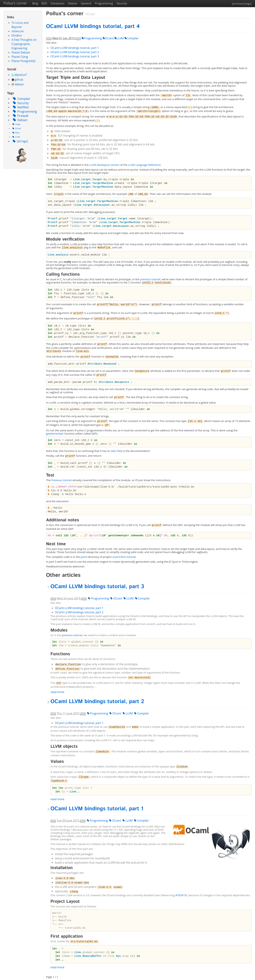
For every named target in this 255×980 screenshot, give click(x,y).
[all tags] (20, 141)
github (19, 80)
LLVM (16, 137)
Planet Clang (20, 57)
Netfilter (20, 107)
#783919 (181, 895)
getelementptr (55, 433)
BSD (44, 3)
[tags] (248, 4)
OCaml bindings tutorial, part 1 (75, 48)
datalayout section (104, 165)
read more (57, 692)
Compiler (21, 99)
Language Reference (144, 165)
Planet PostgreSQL (24, 61)
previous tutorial (150, 279)
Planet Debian (21, 52)
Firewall (20, 116)
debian (19, 84)
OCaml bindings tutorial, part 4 (93, 26)
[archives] (238, 4)
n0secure (18, 31)
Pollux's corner (15, 3)
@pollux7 (21, 75)
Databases (58, 3)
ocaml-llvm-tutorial (124, 557)
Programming (104, 3)
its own (115, 451)
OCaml (16, 128)
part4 (84, 557)
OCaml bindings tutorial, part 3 (75, 56)
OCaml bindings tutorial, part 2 (75, 52)
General (86, 3)
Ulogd (16, 124)
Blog (35, 3)
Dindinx (17, 35)
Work (16, 133)
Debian (73, 3)
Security (122, 3)
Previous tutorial (62, 480)
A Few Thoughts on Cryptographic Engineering (24, 44)
